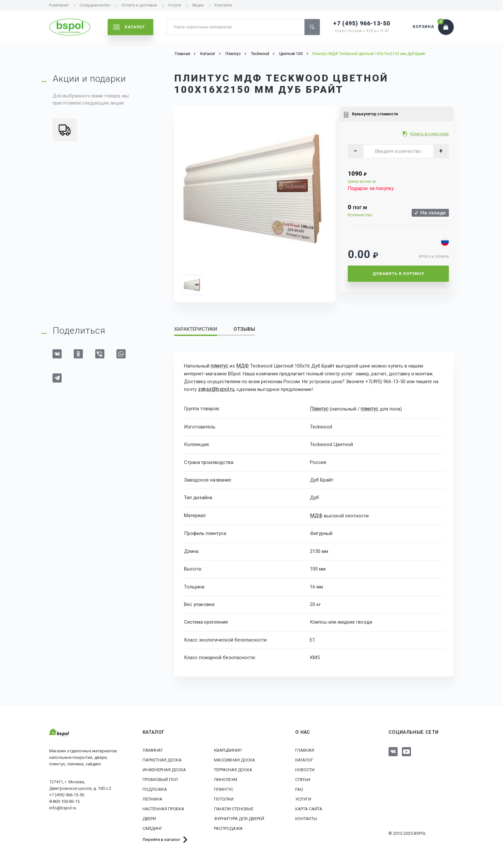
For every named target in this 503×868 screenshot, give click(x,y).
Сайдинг (152, 827)
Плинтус (319, 408)
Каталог (304, 759)
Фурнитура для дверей (239, 817)
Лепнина (152, 798)
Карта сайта (309, 808)
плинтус (220, 366)
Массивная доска (235, 759)
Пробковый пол (160, 778)
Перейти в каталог (161, 838)
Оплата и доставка (139, 5)
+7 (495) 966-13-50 (362, 23)
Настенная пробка (163, 808)
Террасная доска (233, 768)
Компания (59, 5)
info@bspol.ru (63, 807)
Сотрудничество (95, 5)
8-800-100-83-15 (64, 800)
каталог (129, 27)
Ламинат (153, 749)
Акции (198, 5)
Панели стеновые (234, 808)
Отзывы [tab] (244, 329)
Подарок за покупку (371, 188)
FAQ (299, 788)
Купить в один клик (430, 134)
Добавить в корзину (398, 274)
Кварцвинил (228, 749)
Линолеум (226, 778)
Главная (305, 749)
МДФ (242, 366)
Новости (305, 768)
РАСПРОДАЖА (228, 827)
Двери (149, 817)
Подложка (155, 788)
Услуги (175, 5)
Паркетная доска (162, 759)
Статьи (303, 778)
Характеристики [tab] (196, 329)
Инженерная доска (164, 768)
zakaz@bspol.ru (215, 389)
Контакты (223, 5)
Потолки (224, 798)
